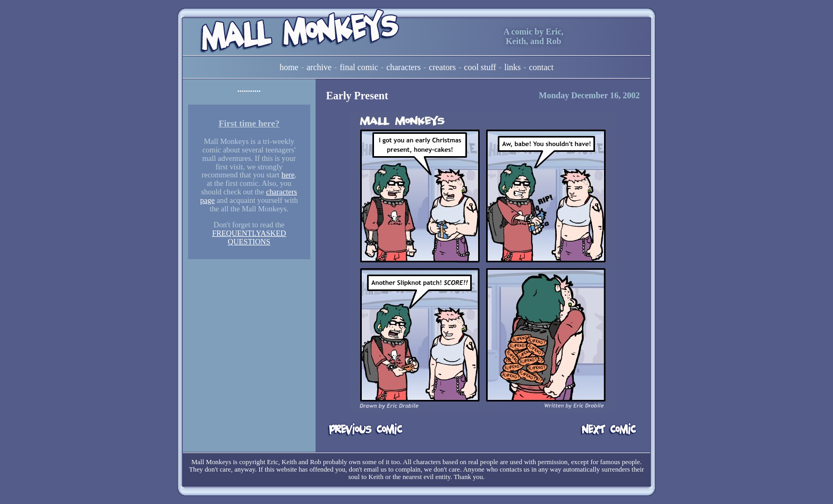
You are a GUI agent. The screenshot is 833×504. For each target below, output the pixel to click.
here (288, 175)
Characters (403, 67)
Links (512, 67)
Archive (319, 67)
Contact (541, 67)
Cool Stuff (480, 67)
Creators (442, 67)
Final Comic (359, 67)
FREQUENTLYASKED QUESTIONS (249, 237)
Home (289, 67)
